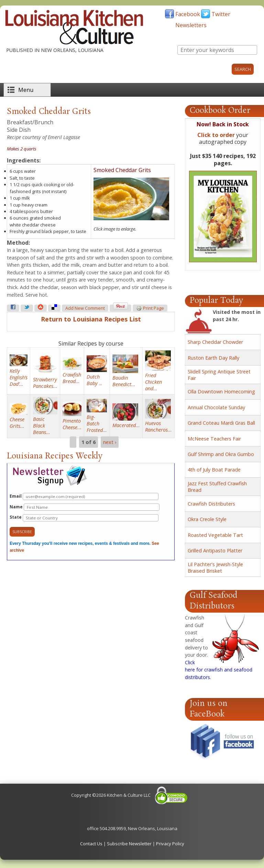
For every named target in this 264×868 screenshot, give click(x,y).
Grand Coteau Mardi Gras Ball (221, 423)
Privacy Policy (170, 844)
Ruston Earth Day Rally (213, 358)
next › (110, 442)
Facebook (188, 14)
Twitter (221, 14)
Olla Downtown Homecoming (221, 391)
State (84, 518)
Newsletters (191, 25)
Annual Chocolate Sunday (216, 407)
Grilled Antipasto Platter (215, 551)
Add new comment (85, 308)
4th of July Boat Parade (214, 470)
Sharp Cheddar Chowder (215, 342)
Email (84, 496)
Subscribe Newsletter (129, 844)
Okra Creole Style (207, 519)
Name (85, 507)
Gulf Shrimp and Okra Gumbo (221, 454)
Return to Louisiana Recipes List (91, 319)
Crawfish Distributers (211, 504)
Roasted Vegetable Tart (215, 535)
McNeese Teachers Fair (214, 439)
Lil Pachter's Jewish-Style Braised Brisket (215, 568)
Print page (150, 308)
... (94, 380)
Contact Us (91, 844)
